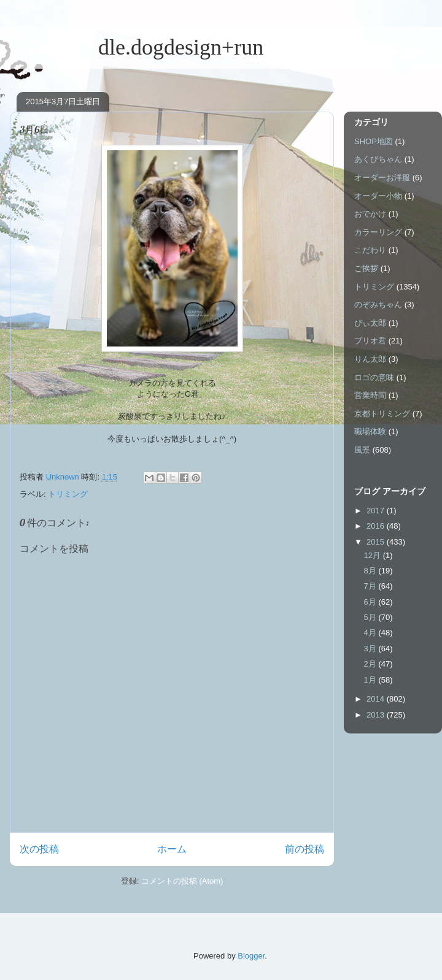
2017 (377, 511)
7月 (371, 586)
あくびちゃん (378, 159)
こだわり (370, 250)
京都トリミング (382, 414)
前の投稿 (304, 849)
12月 (374, 555)
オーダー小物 (378, 196)
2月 (371, 664)
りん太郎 (370, 359)
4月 (371, 633)
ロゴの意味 (374, 377)
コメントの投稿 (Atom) (182, 881)
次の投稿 (39, 849)
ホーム (172, 849)
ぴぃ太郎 (370, 323)
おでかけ (370, 214)
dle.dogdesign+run (137, 47)
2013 (377, 715)
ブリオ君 (370, 341)
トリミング (68, 494)
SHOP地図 (374, 141)
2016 (377, 526)
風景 (362, 450)
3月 (371, 649)
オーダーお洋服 (382, 178)
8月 (371, 571)
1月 (371, 680)
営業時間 (370, 395)
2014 (377, 699)
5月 (371, 617)
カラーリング (378, 232)
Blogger (251, 956)
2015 (377, 542)
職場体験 (370, 431)
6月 (371, 602)
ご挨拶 (366, 268)
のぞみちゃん (378, 304)
